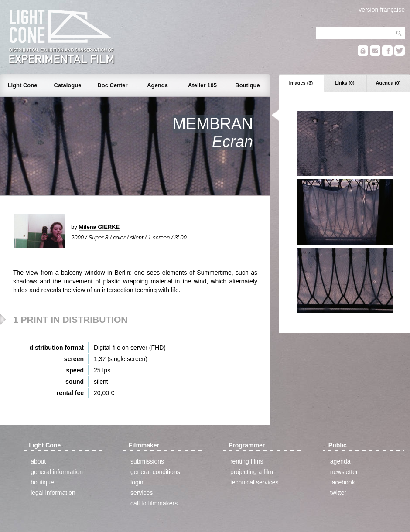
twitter (338, 493)
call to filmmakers (154, 503)
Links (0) (344, 83)
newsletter (344, 472)
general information (57, 472)
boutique (42, 482)
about (38, 461)
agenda (340, 461)
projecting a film (252, 472)
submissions (147, 461)
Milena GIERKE (99, 227)
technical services (255, 482)
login (137, 482)
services (142, 493)
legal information (53, 493)
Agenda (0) (388, 83)
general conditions (155, 472)
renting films (247, 461)
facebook (343, 482)
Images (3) (301, 83)
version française (382, 10)
